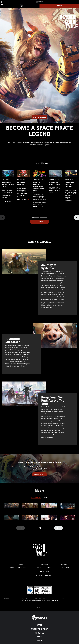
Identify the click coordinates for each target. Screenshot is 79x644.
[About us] (39, 633)
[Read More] (7, 201)
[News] (39, 637)
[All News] (39, 222)
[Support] (39, 641)
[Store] (39, 625)
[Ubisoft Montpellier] (20, 568)
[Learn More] (40, 474)
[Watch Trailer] (40, 117)
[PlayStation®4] (44, 568)
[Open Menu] (2, 5)
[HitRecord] (64, 568)
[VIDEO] (46, 498)
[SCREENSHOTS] (36, 498)
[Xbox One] (44, 571)
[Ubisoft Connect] (39, 629)
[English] (39, 608)
